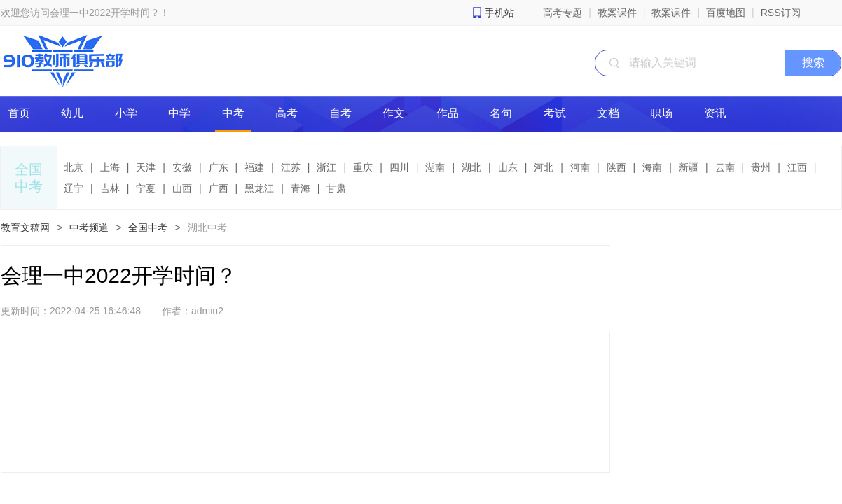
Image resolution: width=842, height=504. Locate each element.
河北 (544, 167)
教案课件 (617, 13)
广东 (219, 167)
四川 (399, 167)
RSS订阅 (781, 13)
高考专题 (563, 13)
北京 (74, 167)
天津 (146, 167)
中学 (179, 113)
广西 (219, 188)
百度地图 (726, 13)
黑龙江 (259, 188)
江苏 (291, 167)
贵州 (761, 167)
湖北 (471, 167)
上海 (110, 167)
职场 (661, 113)
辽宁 (74, 188)
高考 (287, 113)
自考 (340, 113)
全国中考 (148, 227)
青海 (301, 188)
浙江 (326, 167)
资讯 (715, 113)
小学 (126, 113)
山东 (508, 167)
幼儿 (72, 113)
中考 (233, 113)
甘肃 (336, 188)
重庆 (363, 167)
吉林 (110, 188)
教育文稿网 (25, 227)
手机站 (499, 13)
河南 (580, 167)
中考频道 (89, 227)
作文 (394, 113)
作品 (448, 113)
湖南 (435, 167)
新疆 (689, 167)
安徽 (182, 167)
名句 (501, 113)
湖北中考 (207, 227)
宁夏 (146, 188)
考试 (555, 113)
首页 (19, 113)
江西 (797, 167)
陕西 (616, 167)
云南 (725, 167)
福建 (254, 167)
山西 (182, 188)
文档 (608, 113)
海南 (652, 167)
